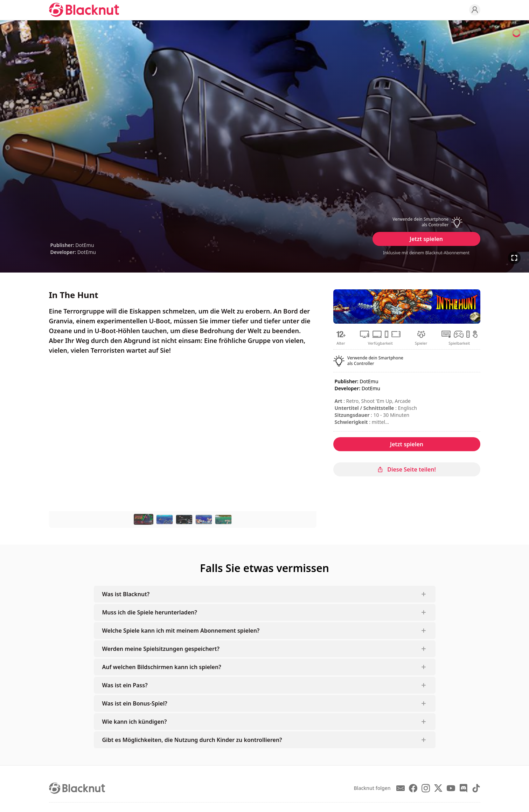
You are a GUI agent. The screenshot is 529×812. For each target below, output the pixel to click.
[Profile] (475, 10)
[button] (426, 222)
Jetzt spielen (426, 239)
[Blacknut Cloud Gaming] (84, 10)
